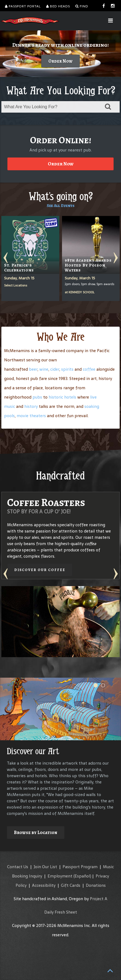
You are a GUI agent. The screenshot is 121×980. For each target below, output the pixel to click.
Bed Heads (58, 6)
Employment (60, 876)
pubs (37, 397)
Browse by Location (36, 833)
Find (82, 6)
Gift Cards (71, 885)
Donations (96, 885)
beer (33, 369)
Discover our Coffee (40, 570)
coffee (89, 369)
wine (44, 369)
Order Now (56, 61)
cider (55, 369)
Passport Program (80, 867)
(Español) (82, 876)
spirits (67, 369)
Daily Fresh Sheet (61, 912)
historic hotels (62, 397)
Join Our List (45, 867)
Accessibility (44, 885)
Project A (99, 899)
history (31, 406)
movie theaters (31, 416)
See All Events (61, 206)
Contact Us (18, 867)
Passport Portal (23, 6)
